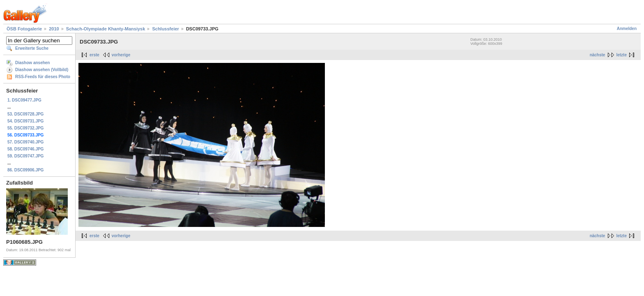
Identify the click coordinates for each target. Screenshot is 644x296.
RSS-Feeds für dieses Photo (43, 77)
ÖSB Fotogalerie (24, 29)
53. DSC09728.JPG (25, 114)
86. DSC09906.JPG (25, 170)
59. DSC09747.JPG (25, 156)
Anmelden (627, 29)
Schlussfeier (165, 29)
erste (94, 55)
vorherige (121, 55)
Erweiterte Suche (32, 48)
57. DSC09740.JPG (25, 142)
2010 (54, 29)
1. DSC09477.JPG (24, 100)
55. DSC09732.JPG (25, 128)
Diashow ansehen (32, 63)
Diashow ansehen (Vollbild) (42, 70)
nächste (598, 55)
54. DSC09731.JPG (25, 121)
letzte (621, 55)
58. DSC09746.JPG (25, 149)
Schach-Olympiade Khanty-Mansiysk (106, 29)
